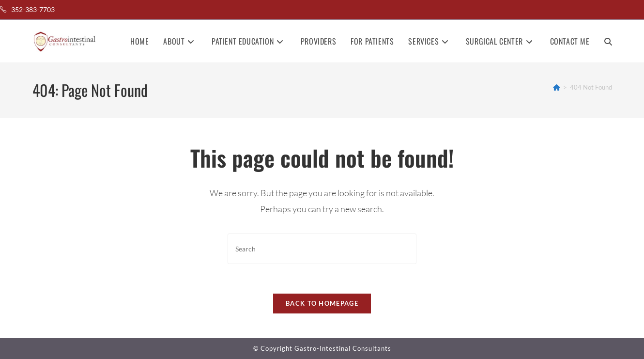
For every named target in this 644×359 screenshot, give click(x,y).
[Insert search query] (322, 249)
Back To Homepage (322, 303)
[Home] (557, 87)
